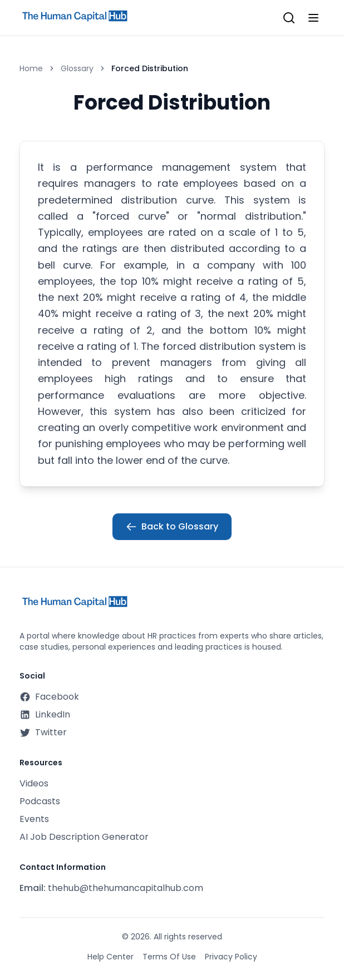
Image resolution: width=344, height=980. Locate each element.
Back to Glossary (172, 526)
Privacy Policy (231, 957)
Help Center (110, 957)
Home (31, 68)
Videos (34, 783)
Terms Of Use (169, 957)
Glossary (77, 68)
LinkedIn (45, 714)
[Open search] (289, 18)
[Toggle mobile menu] (313, 18)
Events (34, 819)
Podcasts (40, 801)
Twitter (43, 732)
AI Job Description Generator (84, 837)
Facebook (49, 697)
